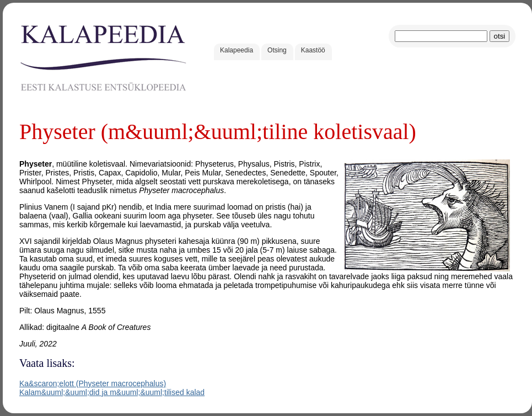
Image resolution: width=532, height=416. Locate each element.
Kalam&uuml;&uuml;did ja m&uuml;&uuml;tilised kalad (112, 392)
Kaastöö (313, 50)
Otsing (277, 50)
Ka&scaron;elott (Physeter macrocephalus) (93, 383)
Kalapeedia (237, 50)
